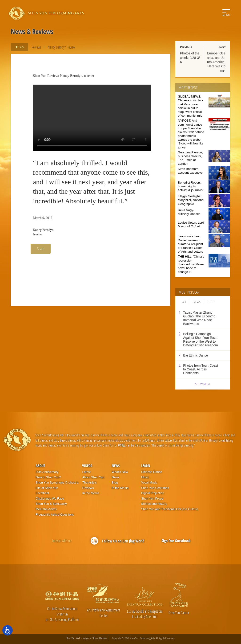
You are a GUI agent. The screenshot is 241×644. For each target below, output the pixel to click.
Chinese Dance (152, 472)
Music (145, 477)
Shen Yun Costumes (155, 488)
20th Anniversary (47, 472)
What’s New (120, 472)
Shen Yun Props (152, 498)
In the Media (91, 493)
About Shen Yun (93, 477)
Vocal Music (149, 482)
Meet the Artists (46, 509)
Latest (86, 472)
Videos (87, 466)
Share (41, 249)
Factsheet (42, 493)
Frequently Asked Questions (55, 515)
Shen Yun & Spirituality (51, 504)
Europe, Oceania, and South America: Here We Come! (216, 62)
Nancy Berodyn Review (62, 47)
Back (18, 47)
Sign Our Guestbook (176, 541)
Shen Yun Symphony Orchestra (57, 482)
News (197, 302)
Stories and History (154, 504)
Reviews (36, 47)
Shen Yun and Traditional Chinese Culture (170, 509)
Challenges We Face (50, 498)
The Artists (89, 482)
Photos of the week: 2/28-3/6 (190, 57)
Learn (146, 466)
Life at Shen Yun (47, 488)
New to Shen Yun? (48, 477)
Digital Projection (153, 493)
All (184, 302)
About (40, 466)
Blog (211, 302)
